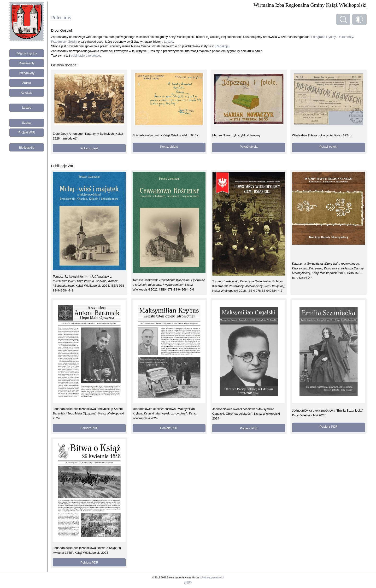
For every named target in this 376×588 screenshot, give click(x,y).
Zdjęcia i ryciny (27, 53)
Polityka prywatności (213, 578)
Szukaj (27, 123)
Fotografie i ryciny (323, 37)
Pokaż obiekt (89, 148)
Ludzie (27, 108)
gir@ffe (188, 582)
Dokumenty (27, 63)
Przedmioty (27, 73)
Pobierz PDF (89, 428)
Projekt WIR (27, 132)
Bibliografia (27, 148)
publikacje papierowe (85, 55)
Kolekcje (27, 93)
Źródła (27, 83)
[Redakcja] (222, 46)
